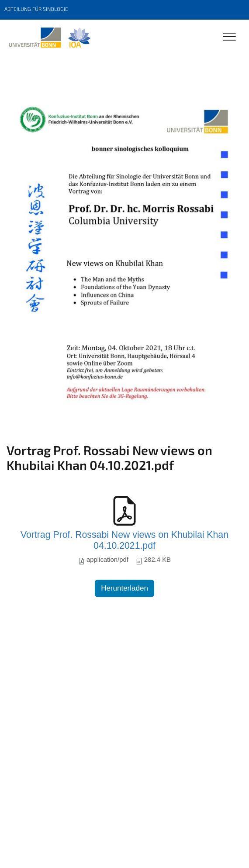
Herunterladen (125, 588)
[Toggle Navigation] (230, 37)
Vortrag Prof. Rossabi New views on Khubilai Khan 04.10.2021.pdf (125, 540)
